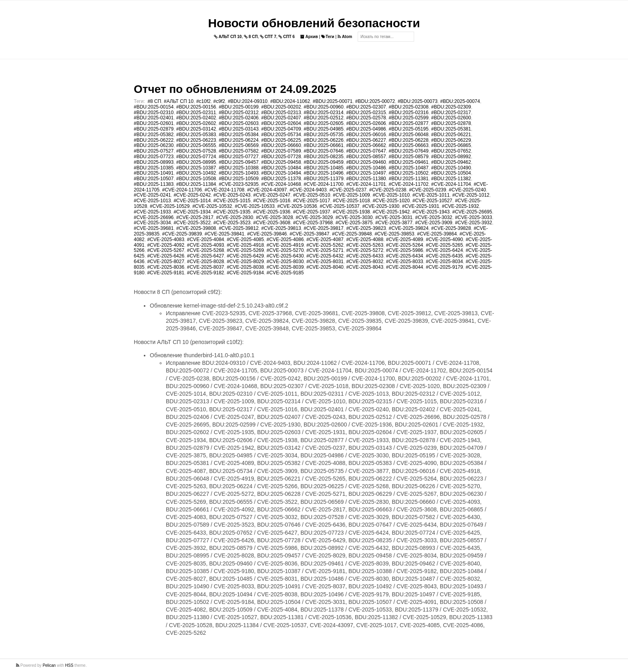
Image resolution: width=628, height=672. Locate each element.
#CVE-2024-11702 (408, 184)
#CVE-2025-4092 (166, 245)
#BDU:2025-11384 (196, 184)
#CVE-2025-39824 (408, 228)
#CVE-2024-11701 (366, 184)
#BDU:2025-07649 (408, 151)
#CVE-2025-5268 (206, 250)
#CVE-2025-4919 (285, 245)
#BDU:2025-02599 (408, 118)
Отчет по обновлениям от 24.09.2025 (235, 89)
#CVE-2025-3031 (394, 217)
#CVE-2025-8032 (365, 262)
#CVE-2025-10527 (432, 201)
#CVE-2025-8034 (444, 262)
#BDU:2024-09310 (248, 101)
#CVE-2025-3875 (354, 223)
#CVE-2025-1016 (272, 201)
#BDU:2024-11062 (290, 101)
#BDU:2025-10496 (323, 173)
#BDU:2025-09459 (323, 162)
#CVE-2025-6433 (365, 256)
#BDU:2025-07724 (196, 157)
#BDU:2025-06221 (451, 135)
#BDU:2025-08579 (408, 157)
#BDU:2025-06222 (154, 140)
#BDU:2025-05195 (408, 129)
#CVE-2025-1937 (312, 212)
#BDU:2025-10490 (451, 168)
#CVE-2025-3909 (434, 223)
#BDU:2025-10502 (408, 173)
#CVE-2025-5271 (325, 250)
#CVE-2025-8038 (245, 267)
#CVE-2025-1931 (421, 206)
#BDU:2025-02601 (154, 123)
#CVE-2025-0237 (348, 190)
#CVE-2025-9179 (444, 267)
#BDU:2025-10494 (281, 173)
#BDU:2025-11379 (323, 179)
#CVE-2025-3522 (192, 223)
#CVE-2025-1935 (232, 212)
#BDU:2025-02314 (323, 113)
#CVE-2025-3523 (232, 223)
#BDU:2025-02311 (196, 113)
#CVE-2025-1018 (351, 201)
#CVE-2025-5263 (365, 245)
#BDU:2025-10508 (196, 179)
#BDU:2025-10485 (323, 168)
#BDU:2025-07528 (196, 151)
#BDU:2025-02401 (154, 118)
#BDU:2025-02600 (451, 118)
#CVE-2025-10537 (339, 206)
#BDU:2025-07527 (154, 151)
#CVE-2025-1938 (351, 212)
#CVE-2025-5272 (365, 250)
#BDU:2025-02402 (196, 118)
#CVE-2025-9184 (245, 273)
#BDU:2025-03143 (239, 129)
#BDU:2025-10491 (154, 173)
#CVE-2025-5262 (325, 245)
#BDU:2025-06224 (239, 140)
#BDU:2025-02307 (366, 107)
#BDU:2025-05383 (196, 135)
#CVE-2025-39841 (224, 234)
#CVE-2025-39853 (394, 234)
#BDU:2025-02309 (451, 107)
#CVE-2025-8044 (405, 267)
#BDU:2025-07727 (239, 157)
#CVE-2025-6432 (325, 256)
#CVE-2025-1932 (460, 206)
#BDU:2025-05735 (323, 135)
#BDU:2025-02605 (323, 123)
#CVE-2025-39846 (267, 234)
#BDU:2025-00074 (460, 101)
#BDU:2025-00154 (154, 107)
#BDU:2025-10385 (154, 168)
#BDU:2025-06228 (408, 140)
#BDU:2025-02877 (408, 123)
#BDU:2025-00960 (323, 107)
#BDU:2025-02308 (408, 107)
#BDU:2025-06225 (281, 140)
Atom (345, 37)
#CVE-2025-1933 (152, 212)
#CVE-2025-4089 (405, 239)
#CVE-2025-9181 (166, 273)
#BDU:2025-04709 (281, 129)
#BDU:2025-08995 (196, 162)
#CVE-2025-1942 (391, 212)
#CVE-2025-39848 (352, 234)
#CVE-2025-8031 (325, 262)
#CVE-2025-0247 (272, 195)
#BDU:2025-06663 (408, 145)
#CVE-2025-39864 (437, 234)
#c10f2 (203, 101)
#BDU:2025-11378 (281, 179)
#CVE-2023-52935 (239, 184)
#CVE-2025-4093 (206, 245)
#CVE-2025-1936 (272, 212)
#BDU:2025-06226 (323, 140)
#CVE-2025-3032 (434, 217)
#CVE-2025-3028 (275, 217)
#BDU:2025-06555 (196, 145)
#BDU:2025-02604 (281, 123)
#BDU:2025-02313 (281, 113)
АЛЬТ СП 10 (228, 37)
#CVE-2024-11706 (182, 190)
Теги (328, 37)
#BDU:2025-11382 (451, 179)
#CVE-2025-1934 (192, 212)
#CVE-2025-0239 (428, 190)
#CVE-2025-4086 (285, 239)
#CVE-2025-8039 (285, 267)
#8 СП (154, 101)
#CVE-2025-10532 (212, 206)
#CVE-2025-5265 (444, 245)
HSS (69, 665)
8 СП (251, 37)
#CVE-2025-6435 (444, 256)
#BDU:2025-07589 (281, 151)
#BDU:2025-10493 (239, 173)
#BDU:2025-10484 (281, 168)
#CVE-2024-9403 (308, 190)
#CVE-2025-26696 (154, 217)
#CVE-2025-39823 (366, 228)
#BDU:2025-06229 (451, 140)
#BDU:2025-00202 (281, 107)
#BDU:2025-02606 (366, 123)
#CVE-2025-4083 (166, 239)
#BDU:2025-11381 (408, 179)
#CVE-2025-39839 (182, 234)
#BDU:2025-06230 (154, 145)
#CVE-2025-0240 (468, 190)
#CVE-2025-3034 (152, 223)
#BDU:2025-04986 (366, 129)
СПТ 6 (287, 37)
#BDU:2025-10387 (196, 168)
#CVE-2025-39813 (281, 228)
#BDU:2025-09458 (281, 162)
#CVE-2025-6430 (285, 256)
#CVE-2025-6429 (245, 256)
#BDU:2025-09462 (451, 162)
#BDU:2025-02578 (366, 118)
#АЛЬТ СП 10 (179, 101)
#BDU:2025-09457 (239, 162)
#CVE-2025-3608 (272, 223)
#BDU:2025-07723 (154, 157)
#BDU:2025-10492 (196, 173)
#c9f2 (219, 101)
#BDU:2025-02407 (281, 118)
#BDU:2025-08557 (366, 157)
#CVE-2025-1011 (431, 195)
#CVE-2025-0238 (388, 190)
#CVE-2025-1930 (381, 206)
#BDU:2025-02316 (408, 113)
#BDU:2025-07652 (451, 151)
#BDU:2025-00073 (418, 101)
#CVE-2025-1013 (152, 201)
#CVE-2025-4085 (245, 239)
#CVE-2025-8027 (166, 262)
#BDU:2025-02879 (154, 129)
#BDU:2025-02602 (196, 123)
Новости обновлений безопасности (314, 23)
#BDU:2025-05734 (281, 135)
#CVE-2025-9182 (206, 273)
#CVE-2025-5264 (405, 245)
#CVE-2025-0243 (232, 195)
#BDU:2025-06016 (366, 135)
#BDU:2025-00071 (333, 101)
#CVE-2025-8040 (325, 267)
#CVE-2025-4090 (444, 239)
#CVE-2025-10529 (170, 206)
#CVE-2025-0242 (192, 195)
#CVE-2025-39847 (309, 234)
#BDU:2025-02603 (239, 123)
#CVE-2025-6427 (206, 256)
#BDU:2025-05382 (154, 135)
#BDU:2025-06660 (281, 145)
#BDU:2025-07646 (323, 151)
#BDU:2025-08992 (451, 157)
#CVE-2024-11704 (451, 184)
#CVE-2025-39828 (451, 228)
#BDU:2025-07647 (366, 151)
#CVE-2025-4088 (365, 239)
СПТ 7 (268, 37)
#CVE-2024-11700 (323, 184)
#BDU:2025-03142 (196, 129)
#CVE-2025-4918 (245, 245)
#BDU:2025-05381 (451, 129)
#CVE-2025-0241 (152, 195)
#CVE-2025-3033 (474, 217)
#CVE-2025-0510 (312, 195)
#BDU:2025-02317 (451, 113)
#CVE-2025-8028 (206, 262)
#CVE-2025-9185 (285, 273)
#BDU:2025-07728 (281, 157)
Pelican (49, 665)
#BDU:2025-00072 (375, 101)
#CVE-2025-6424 (444, 250)
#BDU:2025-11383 (154, 184)
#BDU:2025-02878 (451, 123)
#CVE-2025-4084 (206, 239)
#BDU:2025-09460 (366, 162)
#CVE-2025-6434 (405, 256)
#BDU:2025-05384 (239, 135)
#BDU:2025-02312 (239, 113)
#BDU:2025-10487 (408, 168)
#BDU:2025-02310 (154, 113)
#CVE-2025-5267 (166, 250)
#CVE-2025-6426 (166, 256)
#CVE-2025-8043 (365, 267)
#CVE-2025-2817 (195, 217)
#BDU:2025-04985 (323, 129)
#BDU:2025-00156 (196, 107)
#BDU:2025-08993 (154, 162)
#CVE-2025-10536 (297, 206)
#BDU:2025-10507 (154, 179)
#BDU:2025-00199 (239, 107)
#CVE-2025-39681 (154, 228)
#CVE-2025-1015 (232, 201)
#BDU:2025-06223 (196, 140)
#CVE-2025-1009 (351, 195)
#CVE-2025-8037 (206, 267)
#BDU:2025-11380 (366, 179)
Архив (309, 37)
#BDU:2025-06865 (451, 145)
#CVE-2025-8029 (245, 262)
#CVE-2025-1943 (431, 212)
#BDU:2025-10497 (366, 173)
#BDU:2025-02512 (323, 118)
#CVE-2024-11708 (224, 190)
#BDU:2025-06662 (366, 145)
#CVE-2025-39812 (239, 228)
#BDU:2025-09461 (408, 162)
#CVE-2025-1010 (391, 195)
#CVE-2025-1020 (391, 201)
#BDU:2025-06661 (323, 145)
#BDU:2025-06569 (239, 145)
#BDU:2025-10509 (239, 179)
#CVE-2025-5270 (285, 250)
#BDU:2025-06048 (408, 135)
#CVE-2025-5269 (245, 250)
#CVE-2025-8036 (166, 267)
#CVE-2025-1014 (192, 201)
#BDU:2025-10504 (451, 173)
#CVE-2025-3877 (394, 223)
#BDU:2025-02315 (366, 113)
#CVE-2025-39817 (323, 228)
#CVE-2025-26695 (472, 212)
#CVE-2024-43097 (267, 190)
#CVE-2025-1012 (471, 195)
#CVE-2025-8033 (405, 262)
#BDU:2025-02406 (239, 118)
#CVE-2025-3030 (354, 217)
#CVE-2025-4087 (325, 239)
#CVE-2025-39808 (196, 228)
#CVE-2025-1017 (312, 201)
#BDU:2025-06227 (366, 140)
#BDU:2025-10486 (366, 168)
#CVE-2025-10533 (255, 206)
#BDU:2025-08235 (323, 157)
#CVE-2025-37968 (313, 223)
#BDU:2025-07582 (239, 151)
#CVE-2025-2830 (234, 217)
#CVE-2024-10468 (281, 184)
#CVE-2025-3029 (314, 217)
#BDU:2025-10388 (239, 168)
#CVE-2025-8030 (285, 262)
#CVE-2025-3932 (474, 223)
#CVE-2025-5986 (405, 250)
